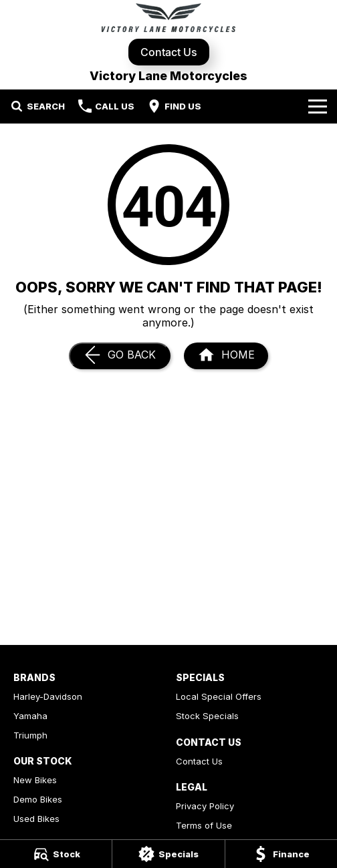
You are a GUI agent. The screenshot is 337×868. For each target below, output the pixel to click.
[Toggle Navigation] (318, 106)
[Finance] (281, 854)
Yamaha (30, 716)
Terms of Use (204, 825)
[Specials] (168, 854)
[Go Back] (120, 356)
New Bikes (35, 780)
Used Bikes (36, 819)
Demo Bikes (38, 799)
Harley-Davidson (48, 696)
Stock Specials (207, 716)
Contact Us (169, 52)
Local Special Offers (219, 696)
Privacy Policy (205, 806)
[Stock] (56, 854)
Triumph (30, 735)
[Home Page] (168, 18)
